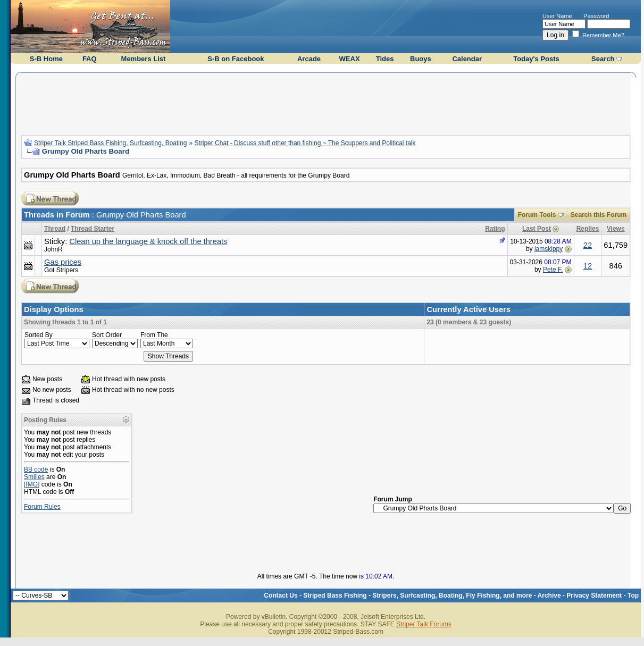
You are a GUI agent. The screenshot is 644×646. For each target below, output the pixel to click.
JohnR (53, 249)
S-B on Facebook (236, 59)
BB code (36, 469)
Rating (495, 229)
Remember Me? (598, 35)
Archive (549, 595)
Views (616, 229)
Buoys (421, 59)
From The (154, 335)
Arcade (309, 59)
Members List (144, 59)
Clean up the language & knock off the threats (148, 241)
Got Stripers (61, 270)
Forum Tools (537, 215)
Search (603, 59)
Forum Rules (42, 507)
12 (588, 266)
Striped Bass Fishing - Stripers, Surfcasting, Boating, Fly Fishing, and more (417, 595)
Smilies (34, 477)
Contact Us (281, 595)
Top (633, 595)
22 (588, 245)
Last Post (537, 229)
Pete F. (553, 270)
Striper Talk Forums (424, 624)
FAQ (90, 59)
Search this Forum (599, 215)
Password (596, 16)
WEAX (350, 59)
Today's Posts (536, 59)
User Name (557, 16)
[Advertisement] (326, 103)
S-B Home (46, 59)
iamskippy (549, 249)
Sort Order (107, 335)
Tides (385, 59)
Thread (55, 229)
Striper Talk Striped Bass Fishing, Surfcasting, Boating (110, 143)
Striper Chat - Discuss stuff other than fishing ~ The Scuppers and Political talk (305, 143)
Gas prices (63, 262)
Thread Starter (93, 229)
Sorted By (39, 335)
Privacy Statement (594, 595)
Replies (588, 229)
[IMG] (32, 484)
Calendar (467, 59)
